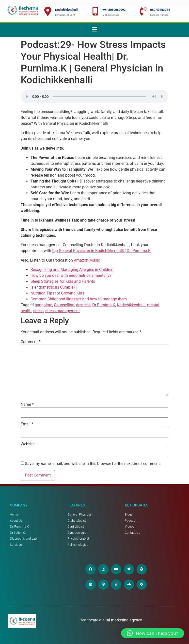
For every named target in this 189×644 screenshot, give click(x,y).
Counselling (64, 305)
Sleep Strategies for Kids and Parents (63, 281)
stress (38, 311)
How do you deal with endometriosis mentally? (71, 275)
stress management (63, 311)
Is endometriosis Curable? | (54, 287)
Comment (31, 342)
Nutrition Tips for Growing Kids (57, 293)
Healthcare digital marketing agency (111, 620)
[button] (94, 30)
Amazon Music (87, 260)
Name (27, 405)
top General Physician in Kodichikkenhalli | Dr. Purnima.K (101, 251)
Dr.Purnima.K (104, 305)
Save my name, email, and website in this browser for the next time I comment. (93, 464)
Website (28, 444)
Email (27, 424)
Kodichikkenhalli (131, 305)
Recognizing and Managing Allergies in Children (72, 270)
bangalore (43, 305)
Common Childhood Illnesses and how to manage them (79, 299)
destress (83, 305)
